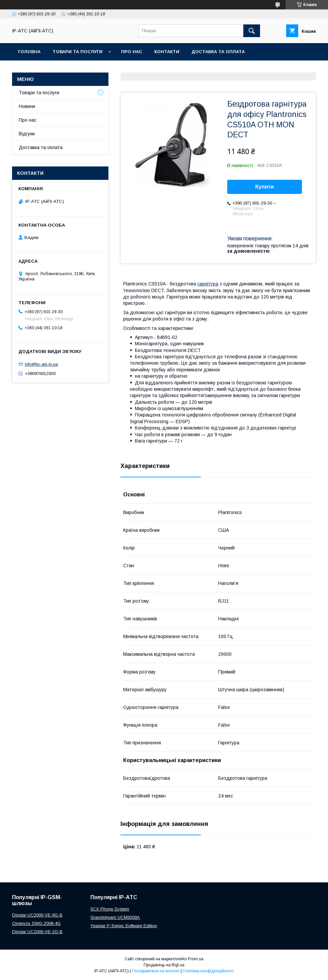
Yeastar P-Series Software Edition (124, 926)
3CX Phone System (110, 909)
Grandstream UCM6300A (115, 917)
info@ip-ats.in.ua (41, 364)
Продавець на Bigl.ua (164, 965)
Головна (29, 52)
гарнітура (208, 284)
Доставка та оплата (218, 52)
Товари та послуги (77, 52)
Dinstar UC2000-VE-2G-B (37, 932)
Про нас (132, 52)
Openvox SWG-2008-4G (36, 923)
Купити (265, 187)
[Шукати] (252, 31)
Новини (27, 106)
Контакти (167, 52)
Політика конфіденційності (208, 971)
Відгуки (27, 134)
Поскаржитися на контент (156, 971)
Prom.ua (196, 959)
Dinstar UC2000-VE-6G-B (37, 915)
